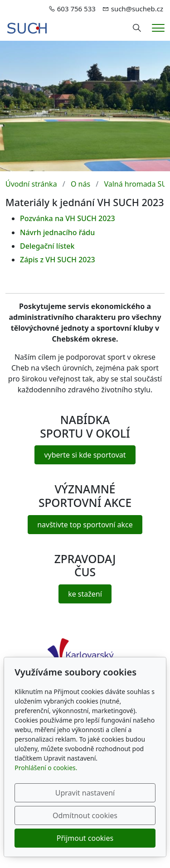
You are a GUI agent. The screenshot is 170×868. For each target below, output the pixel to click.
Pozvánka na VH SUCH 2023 (68, 218)
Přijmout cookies (85, 838)
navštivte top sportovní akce (85, 525)
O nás (80, 184)
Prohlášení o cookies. (46, 768)
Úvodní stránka (31, 184)
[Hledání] (137, 28)
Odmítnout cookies (85, 815)
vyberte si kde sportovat (85, 455)
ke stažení (85, 594)
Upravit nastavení (85, 793)
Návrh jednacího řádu (57, 232)
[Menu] (158, 28)
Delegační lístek (47, 246)
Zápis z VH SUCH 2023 (58, 260)
